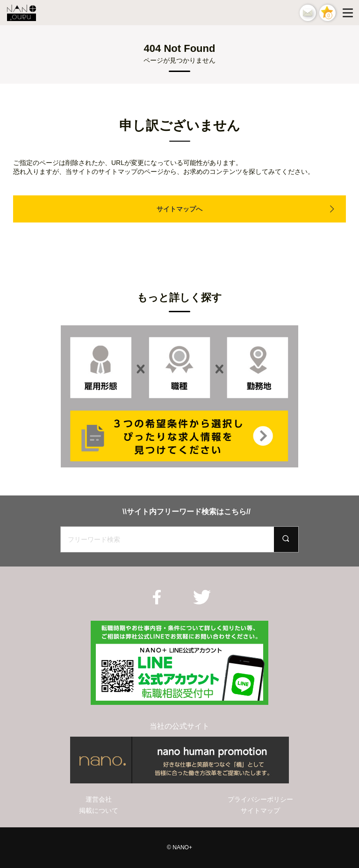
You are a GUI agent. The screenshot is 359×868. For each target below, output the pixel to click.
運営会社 (99, 799)
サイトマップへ (179, 209)
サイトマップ (260, 811)
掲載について (99, 811)
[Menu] (350, 13)
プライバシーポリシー (260, 799)
